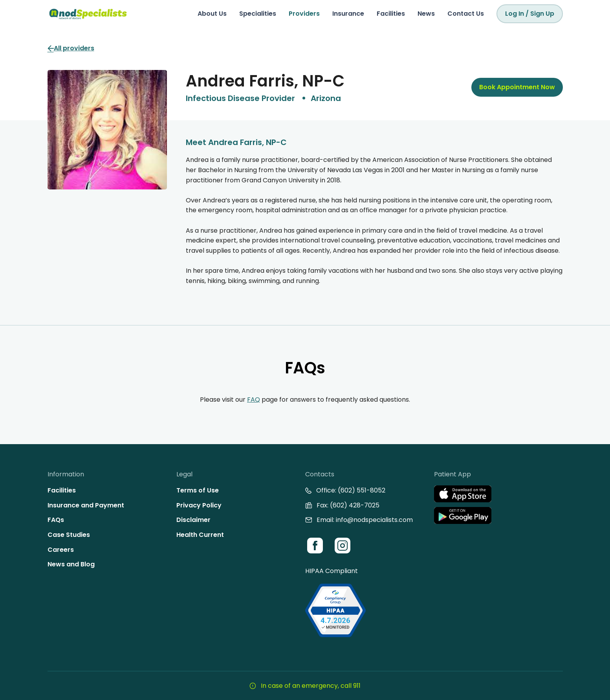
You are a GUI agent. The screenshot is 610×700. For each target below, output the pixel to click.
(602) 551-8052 (362, 490)
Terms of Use (198, 490)
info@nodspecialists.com (374, 520)
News (426, 14)
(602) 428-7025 (355, 505)
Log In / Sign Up (530, 14)
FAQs (56, 520)
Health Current (200, 535)
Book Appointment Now (517, 87)
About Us (212, 14)
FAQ (254, 400)
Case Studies (69, 535)
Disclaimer (193, 520)
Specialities (258, 14)
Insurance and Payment (86, 505)
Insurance (348, 14)
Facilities (391, 14)
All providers (71, 48)
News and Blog (71, 564)
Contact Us (466, 14)
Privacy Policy (199, 505)
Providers (304, 14)
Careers (61, 550)
